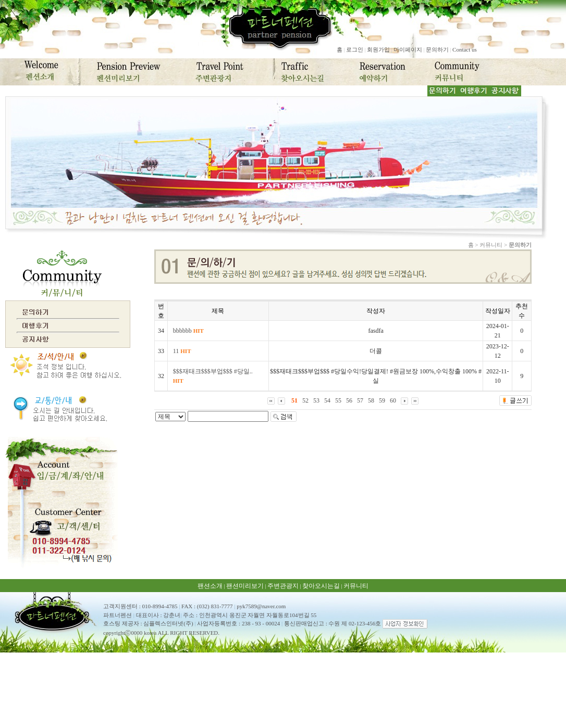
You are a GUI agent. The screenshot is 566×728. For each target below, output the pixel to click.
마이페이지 (408, 49)
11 (182, 351)
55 (338, 400)
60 (393, 400)
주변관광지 (283, 586)
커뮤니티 (356, 586)
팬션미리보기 (245, 586)
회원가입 (378, 49)
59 (382, 400)
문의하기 (437, 49)
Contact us (465, 49)
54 (327, 400)
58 (371, 400)
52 (305, 400)
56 (349, 400)
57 (360, 400)
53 (316, 400)
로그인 (355, 49)
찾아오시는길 (321, 586)
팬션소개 (210, 586)
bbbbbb (188, 331)
